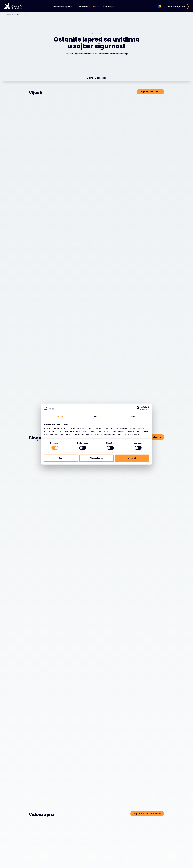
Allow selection (96, 458)
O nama (105, 865)
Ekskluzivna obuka (151, 861)
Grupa (147, 856)
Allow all (132, 458)
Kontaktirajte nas (177, 7)
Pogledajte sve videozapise (147, 491)
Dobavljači (59, 865)
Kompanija (109, 7)
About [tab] (133, 416)
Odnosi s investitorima (153, 865)
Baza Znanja (83, 865)
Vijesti (90, 78)
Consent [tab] (60, 416)
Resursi (96, 7)
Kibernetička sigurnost (64, 7)
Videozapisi (101, 78)
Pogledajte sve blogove (149, 276)
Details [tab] (96, 416)
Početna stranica (15, 15)
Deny (61, 458)
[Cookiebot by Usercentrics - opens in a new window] (138, 408)
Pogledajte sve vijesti (150, 92)
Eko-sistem (84, 7)
